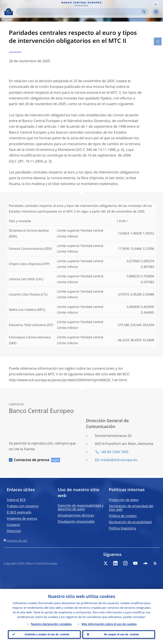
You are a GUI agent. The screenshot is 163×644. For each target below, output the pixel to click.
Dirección (14, 531)
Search (144, 12)
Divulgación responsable (76, 521)
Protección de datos (124, 500)
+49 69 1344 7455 (114, 452)
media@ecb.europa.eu (119, 460)
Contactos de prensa (32, 460)
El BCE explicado (19, 512)
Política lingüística (122, 528)
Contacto (13, 525)
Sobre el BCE (16, 500)
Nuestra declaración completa (51, 624)
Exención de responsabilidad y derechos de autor (81, 507)
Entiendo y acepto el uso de (47, 634)
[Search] (80, 12)
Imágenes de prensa (22, 518)
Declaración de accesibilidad (130, 522)
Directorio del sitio (17, 541)
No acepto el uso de (121, 634)
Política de (123, 516)
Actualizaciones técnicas (76, 515)
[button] (156, 4)
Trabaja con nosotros (23, 506)
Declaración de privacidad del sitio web (131, 508)
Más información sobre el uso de (109, 624)
